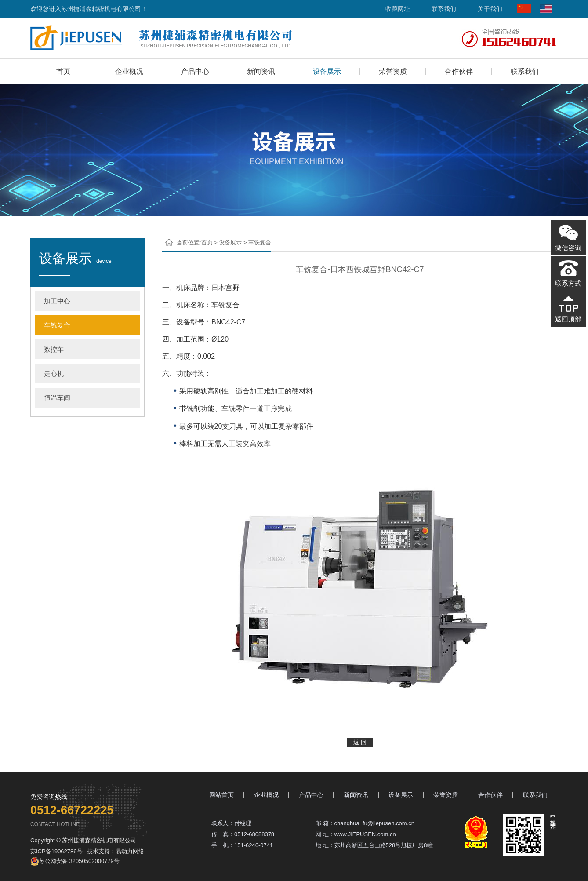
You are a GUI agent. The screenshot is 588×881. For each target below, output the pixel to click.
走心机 (54, 373)
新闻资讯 (261, 71)
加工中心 (57, 301)
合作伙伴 (459, 71)
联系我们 (444, 9)
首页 (63, 71)
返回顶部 (568, 319)
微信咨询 (568, 248)
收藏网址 (398, 9)
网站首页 (221, 795)
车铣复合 (57, 325)
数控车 (54, 349)
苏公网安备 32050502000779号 (75, 861)
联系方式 (568, 283)
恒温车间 (57, 398)
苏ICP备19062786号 (56, 851)
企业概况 (129, 71)
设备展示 (327, 71)
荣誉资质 (393, 71)
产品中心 (195, 71)
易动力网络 (130, 851)
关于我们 (490, 9)
